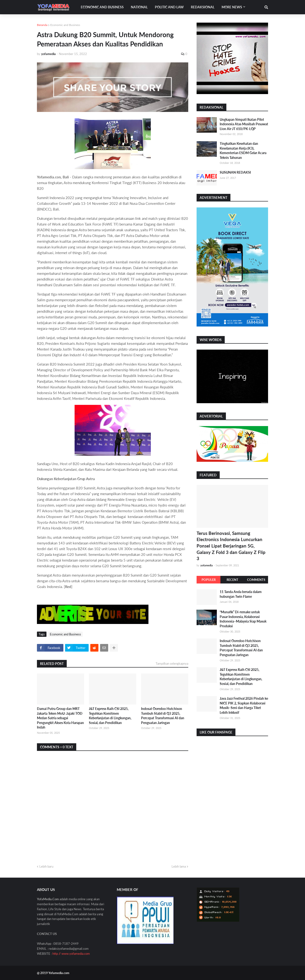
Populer (209, 580)
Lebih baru (46, 866)
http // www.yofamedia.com (71, 954)
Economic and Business (65, 25)
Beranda (42, 25)
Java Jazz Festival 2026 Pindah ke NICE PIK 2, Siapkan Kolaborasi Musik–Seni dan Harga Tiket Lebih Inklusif (244, 705)
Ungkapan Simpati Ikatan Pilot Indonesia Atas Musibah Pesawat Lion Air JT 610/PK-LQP (244, 124)
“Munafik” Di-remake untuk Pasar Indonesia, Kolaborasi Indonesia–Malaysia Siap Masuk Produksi (243, 619)
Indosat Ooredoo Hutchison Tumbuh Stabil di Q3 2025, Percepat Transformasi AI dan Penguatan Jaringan (163, 716)
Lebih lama (179, 866)
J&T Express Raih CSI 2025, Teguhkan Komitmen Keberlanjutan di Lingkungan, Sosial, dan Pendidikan (110, 716)
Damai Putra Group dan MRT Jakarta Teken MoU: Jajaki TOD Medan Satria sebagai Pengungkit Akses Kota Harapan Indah (60, 718)
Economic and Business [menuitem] (102, 7)
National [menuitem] (139, 7)
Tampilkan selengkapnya (172, 663)
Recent (232, 580)
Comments (256, 580)
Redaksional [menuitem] (203, 7)
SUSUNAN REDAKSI (235, 172)
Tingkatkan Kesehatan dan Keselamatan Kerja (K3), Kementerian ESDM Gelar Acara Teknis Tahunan (243, 151)
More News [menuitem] (232, 7)
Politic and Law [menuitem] (169, 7)
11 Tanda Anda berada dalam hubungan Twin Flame (241, 594)
